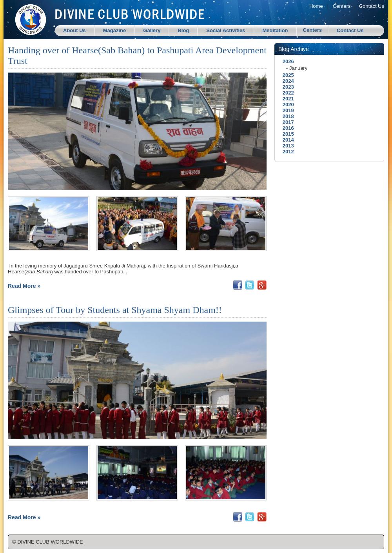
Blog (183, 30)
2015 (286, 134)
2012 (286, 152)
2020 (286, 105)
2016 (286, 128)
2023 (286, 87)
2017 (286, 122)
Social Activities (226, 30)
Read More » (24, 286)
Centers (342, 6)
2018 (286, 116)
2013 (286, 146)
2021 (286, 99)
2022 (286, 93)
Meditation (275, 30)
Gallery (152, 30)
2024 (286, 81)
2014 (286, 140)
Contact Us (372, 6)
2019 (286, 110)
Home (316, 6)
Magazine (115, 30)
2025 (286, 75)
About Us (74, 30)
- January (297, 68)
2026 (286, 61)
